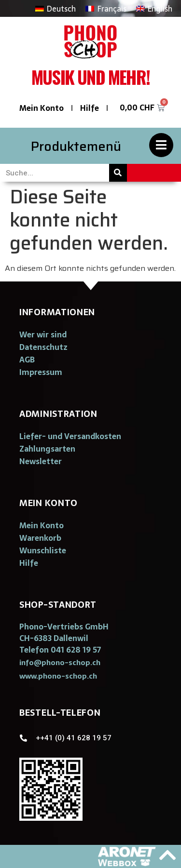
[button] (60, 662)
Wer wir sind (43, 334)
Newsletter (41, 461)
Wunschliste (43, 550)
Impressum (41, 372)
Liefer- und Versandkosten (70, 436)
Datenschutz (43, 347)
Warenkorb (40, 538)
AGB (27, 360)
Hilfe (90, 108)
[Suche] (118, 173)
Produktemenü (76, 146)
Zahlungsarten (47, 449)
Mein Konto (42, 108)
